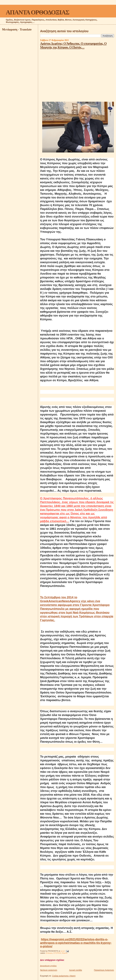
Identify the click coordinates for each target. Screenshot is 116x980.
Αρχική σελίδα (76, 970)
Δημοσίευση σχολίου (48, 966)
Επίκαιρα (49, 953)
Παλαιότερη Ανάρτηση (104, 970)
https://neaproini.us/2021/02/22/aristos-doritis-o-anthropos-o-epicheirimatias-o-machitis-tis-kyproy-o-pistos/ (76, 943)
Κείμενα (65, 953)
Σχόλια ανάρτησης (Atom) (64, 976)
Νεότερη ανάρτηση (49, 970)
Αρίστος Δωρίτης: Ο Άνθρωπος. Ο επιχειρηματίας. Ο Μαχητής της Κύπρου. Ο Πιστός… (73, 45)
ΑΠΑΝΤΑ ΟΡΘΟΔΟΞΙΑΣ (38, 12)
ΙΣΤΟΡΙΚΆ (57, 953)
